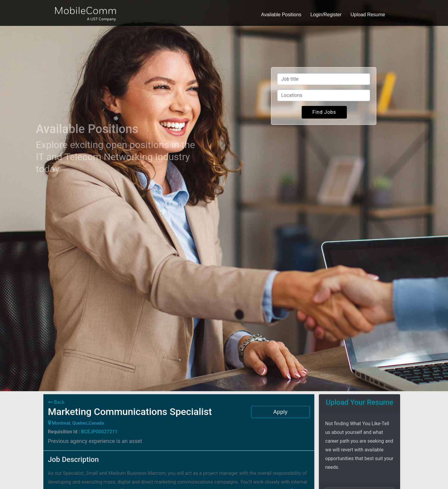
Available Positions (281, 15)
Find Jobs (324, 112)
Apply (281, 412)
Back (56, 402)
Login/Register (326, 15)
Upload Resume (368, 15)
